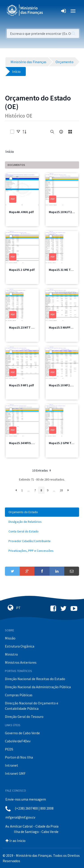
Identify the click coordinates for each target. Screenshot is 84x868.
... (29, 490)
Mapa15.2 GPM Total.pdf (66, 443)
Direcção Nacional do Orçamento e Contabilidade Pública (32, 706)
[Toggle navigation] (50, 11)
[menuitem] (42, 512)
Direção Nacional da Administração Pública (38, 687)
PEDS (9, 749)
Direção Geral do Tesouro (24, 717)
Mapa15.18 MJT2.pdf (63, 212)
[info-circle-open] (61, 132)
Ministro (11, 654)
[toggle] (18, 132)
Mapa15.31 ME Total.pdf (66, 270)
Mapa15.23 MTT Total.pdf (27, 327)
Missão (10, 638)
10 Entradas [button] (42, 470)
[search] (52, 132)
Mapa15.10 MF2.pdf (62, 385)
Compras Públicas (19, 695)
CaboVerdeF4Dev (18, 741)
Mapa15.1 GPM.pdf (22, 270)
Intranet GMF (15, 773)
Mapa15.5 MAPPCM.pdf (65, 327)
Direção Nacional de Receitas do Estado (35, 679)
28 (61, 490)
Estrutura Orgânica (20, 646)
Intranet (12, 765)
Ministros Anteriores (21, 662)
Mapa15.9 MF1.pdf (22, 385)
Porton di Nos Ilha (19, 757)
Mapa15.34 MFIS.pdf (23, 443)
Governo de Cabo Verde (22, 733)
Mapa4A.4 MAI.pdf (21, 212)
